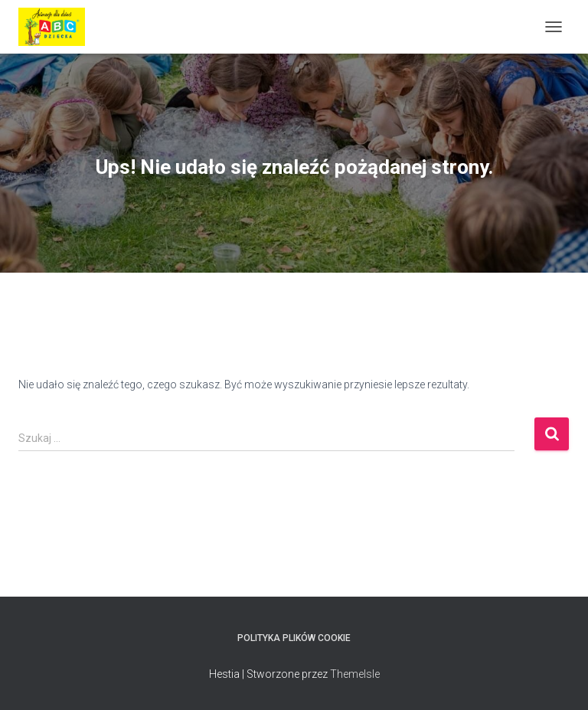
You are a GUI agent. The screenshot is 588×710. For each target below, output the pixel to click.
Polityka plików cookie (294, 638)
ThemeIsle (355, 674)
